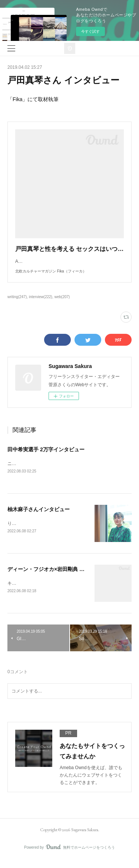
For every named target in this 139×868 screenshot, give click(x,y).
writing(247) (17, 304)
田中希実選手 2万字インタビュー (46, 457)
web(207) (62, 304)
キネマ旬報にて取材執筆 (32, 591)
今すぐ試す (90, 31)
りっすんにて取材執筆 (30, 531)
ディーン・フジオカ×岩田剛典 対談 (49, 577)
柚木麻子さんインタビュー (39, 517)
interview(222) (41, 304)
